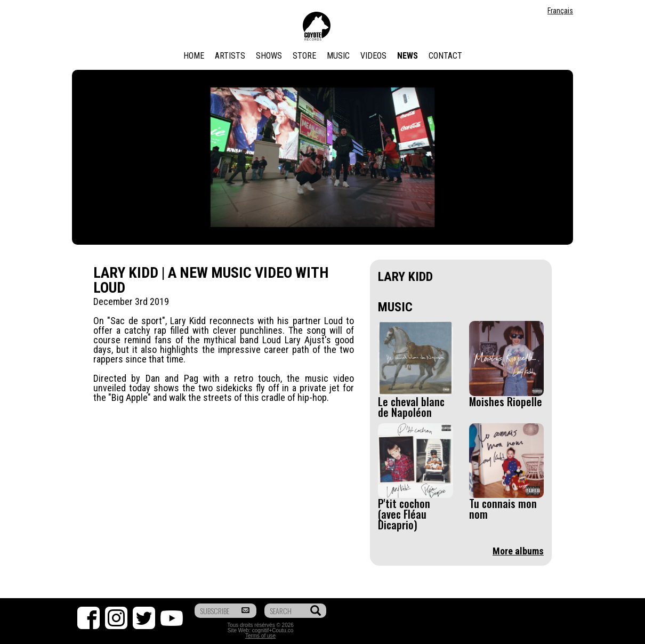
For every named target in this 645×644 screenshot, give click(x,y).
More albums (518, 551)
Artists (230, 56)
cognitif (261, 630)
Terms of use (260, 636)
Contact (445, 56)
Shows (269, 56)
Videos (373, 56)
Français (560, 11)
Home (194, 56)
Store (304, 56)
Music (338, 56)
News (408, 56)
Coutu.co (283, 630)
